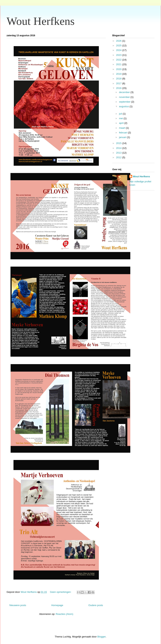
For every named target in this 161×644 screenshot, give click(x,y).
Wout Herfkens (41, 21)
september (125, 102)
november (125, 97)
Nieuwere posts (18, 605)
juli (121, 114)
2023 (119, 55)
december (125, 92)
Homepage (57, 605)
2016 (119, 88)
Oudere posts (96, 605)
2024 (119, 50)
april (122, 123)
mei (121, 118)
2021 (119, 64)
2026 (119, 41)
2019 (119, 74)
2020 (119, 69)
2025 (119, 45)
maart (123, 128)
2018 (119, 79)
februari (124, 133)
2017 (119, 83)
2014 (119, 148)
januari (123, 137)
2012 (119, 157)
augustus (124, 106)
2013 (119, 153)
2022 (119, 60)
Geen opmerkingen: (61, 592)
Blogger (101, 637)
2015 (119, 143)
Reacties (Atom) (64, 614)
